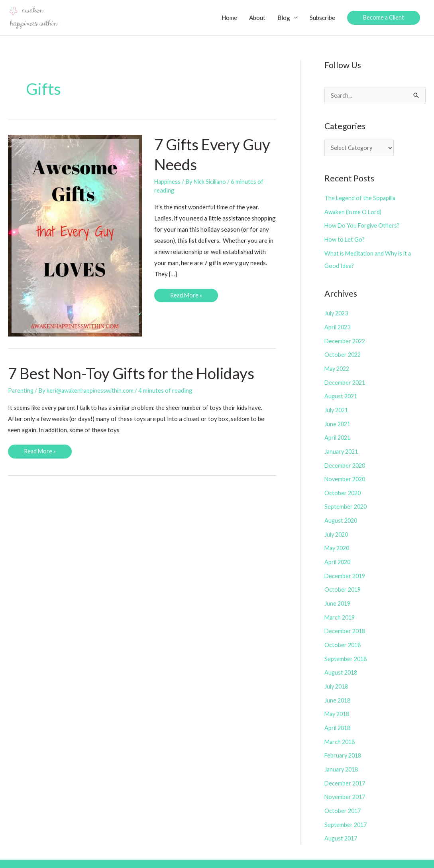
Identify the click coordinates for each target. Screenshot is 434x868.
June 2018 (338, 689)
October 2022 (343, 353)
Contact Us (411, 856)
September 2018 (346, 649)
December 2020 (346, 461)
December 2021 (346, 380)
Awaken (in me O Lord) (354, 213)
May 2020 (338, 541)
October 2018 (343, 636)
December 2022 (346, 339)
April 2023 (339, 326)
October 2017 (343, 797)
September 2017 (346, 811)
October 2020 (343, 488)
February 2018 (344, 743)
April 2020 (339, 555)
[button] (383, 18)
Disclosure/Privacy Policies (353, 856)
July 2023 (337, 313)
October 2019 (343, 582)
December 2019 (346, 568)
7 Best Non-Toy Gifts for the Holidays (136, 374)
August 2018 (342, 662)
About (256, 18)
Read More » (187, 297)
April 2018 (339, 716)
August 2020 (342, 514)
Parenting (21, 391)
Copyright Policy (286, 856)
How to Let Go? (345, 240)
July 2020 (337, 528)
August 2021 (342, 393)
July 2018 (337, 676)
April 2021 (339, 434)
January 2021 (343, 447)
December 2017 (346, 770)
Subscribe (321, 18)
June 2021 (338, 420)
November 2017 (346, 783)
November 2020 (346, 474)
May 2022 (338, 366)
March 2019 (341, 608)
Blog (282, 18)
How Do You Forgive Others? (363, 226)
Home (228, 18)
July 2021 (337, 407)
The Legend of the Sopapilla (361, 199)
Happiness (168, 182)
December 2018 (346, 622)
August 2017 (342, 824)
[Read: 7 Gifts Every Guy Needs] (75, 235)
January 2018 (343, 757)
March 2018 (341, 730)
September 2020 (346, 501)
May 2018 (338, 703)
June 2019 (338, 595)
